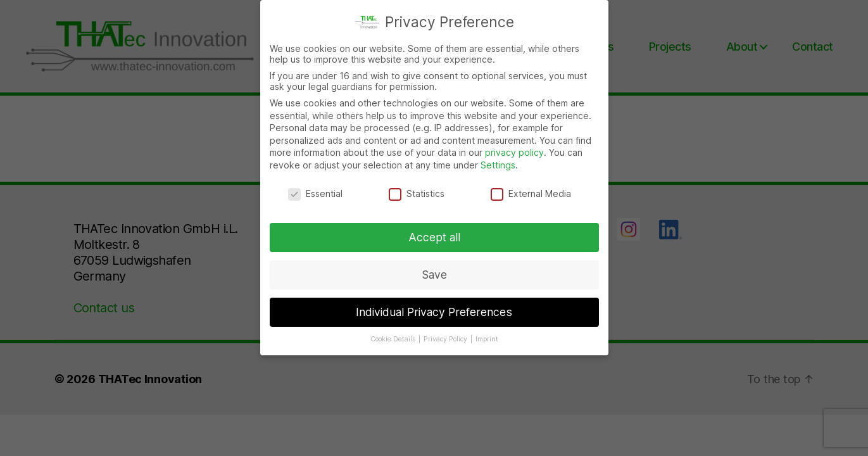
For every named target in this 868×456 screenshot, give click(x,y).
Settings (498, 165)
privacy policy (514, 152)
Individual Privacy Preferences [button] (434, 312)
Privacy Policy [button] (446, 339)
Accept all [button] (434, 237)
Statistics (417, 193)
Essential (315, 193)
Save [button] (434, 275)
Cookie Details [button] (394, 339)
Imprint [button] (487, 339)
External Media (531, 193)
